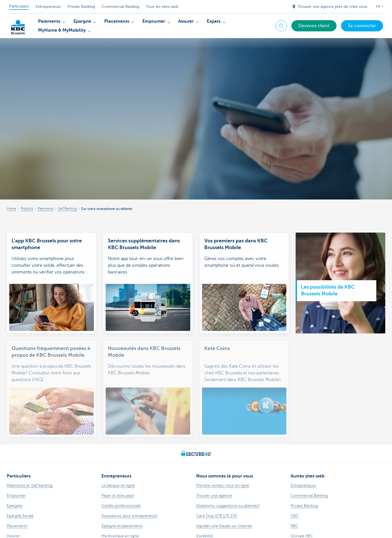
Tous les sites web (162, 7)
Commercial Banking (120, 7)
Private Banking (81, 7)
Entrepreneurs (48, 7)
